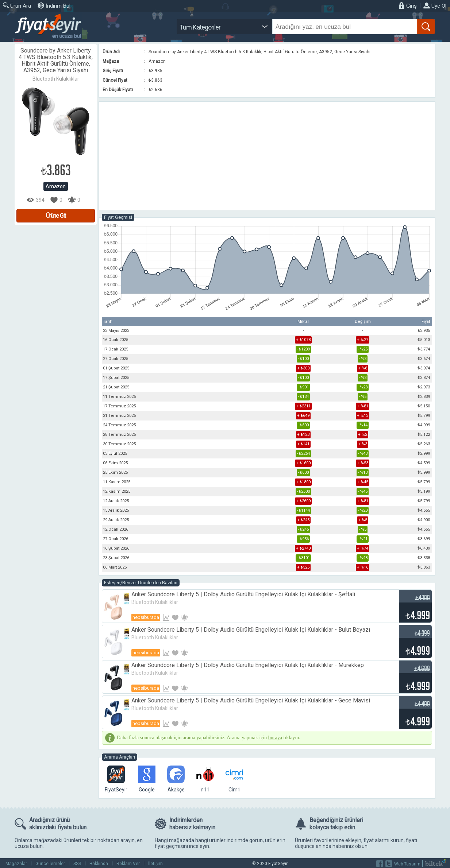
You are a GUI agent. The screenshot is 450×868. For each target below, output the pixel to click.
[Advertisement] (267, 156)
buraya (275, 738)
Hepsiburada (146, 617)
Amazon (56, 186)
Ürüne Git (56, 216)
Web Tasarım (407, 864)
